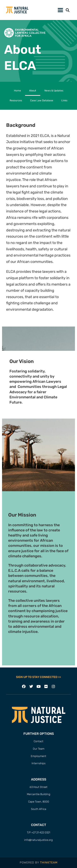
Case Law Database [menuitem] (42, 100)
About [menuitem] (33, 91)
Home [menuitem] (17, 91)
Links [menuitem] (64, 100)
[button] (60, 10)
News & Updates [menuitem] (54, 91)
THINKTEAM (49, 863)
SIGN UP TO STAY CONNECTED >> (38, 677)
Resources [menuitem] (16, 100)
